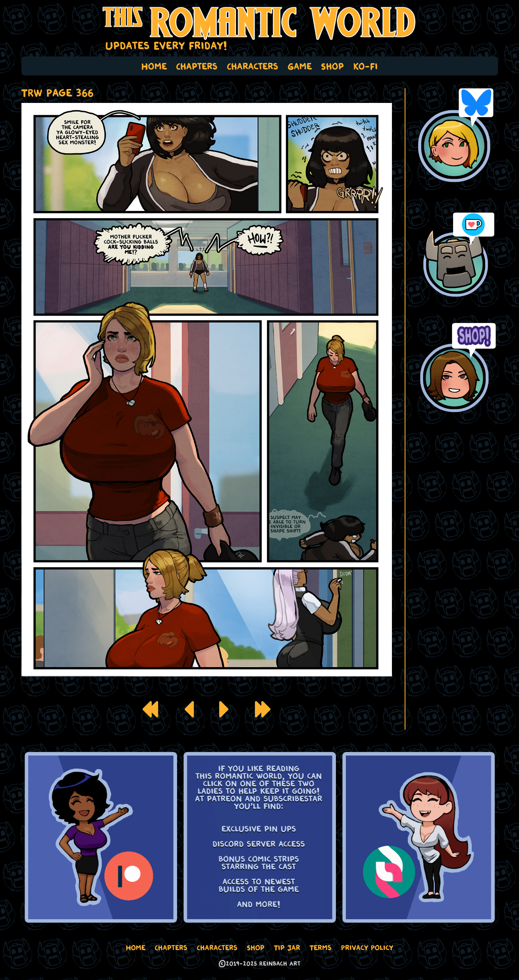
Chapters (197, 66)
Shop (333, 66)
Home (154, 66)
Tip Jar (287, 947)
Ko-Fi (366, 66)
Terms (321, 947)
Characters (253, 66)
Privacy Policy (367, 947)
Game (300, 66)
